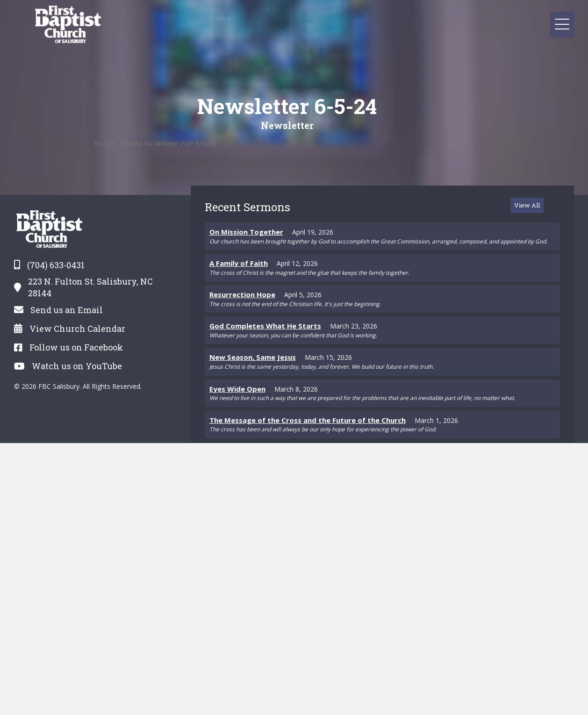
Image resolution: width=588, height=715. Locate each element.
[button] (454, 13)
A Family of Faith (239, 263)
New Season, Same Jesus (253, 357)
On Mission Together (246, 232)
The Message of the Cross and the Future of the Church (308, 420)
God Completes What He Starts (265, 326)
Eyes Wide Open (237, 389)
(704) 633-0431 (56, 265)
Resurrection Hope (242, 294)
